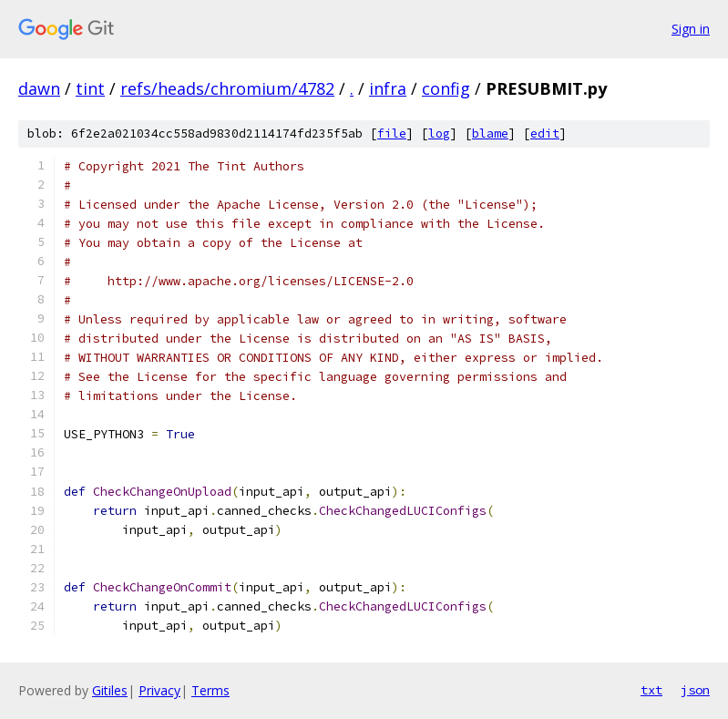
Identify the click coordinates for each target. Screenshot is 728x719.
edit (545, 134)
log (439, 134)
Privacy (159, 690)
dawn (39, 88)
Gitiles (110, 690)
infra (388, 88)
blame (490, 134)
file (392, 134)
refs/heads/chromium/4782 (227, 88)
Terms (210, 690)
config (446, 88)
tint (90, 88)
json (695, 690)
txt (651, 690)
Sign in (691, 29)
